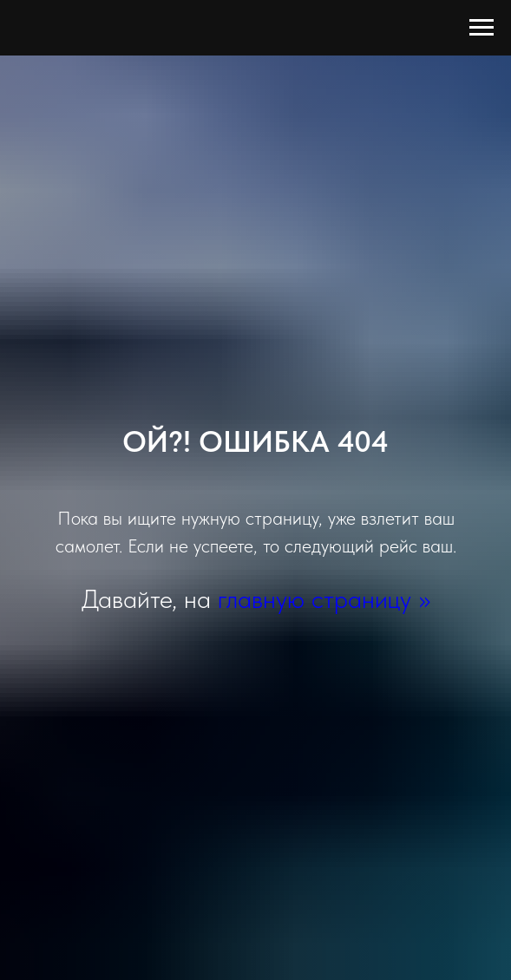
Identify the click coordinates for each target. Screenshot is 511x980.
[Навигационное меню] (482, 28)
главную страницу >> (324, 598)
